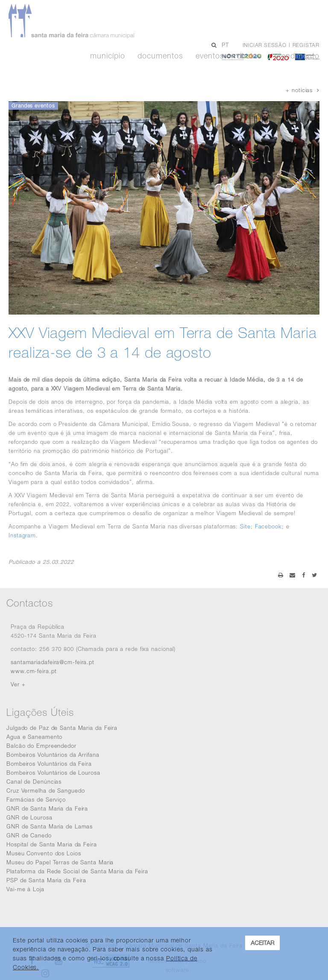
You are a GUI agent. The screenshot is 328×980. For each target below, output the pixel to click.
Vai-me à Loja (25, 889)
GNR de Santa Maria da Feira (47, 808)
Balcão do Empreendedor (41, 746)
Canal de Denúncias (34, 782)
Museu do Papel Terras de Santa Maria (60, 862)
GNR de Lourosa (29, 817)
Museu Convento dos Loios (44, 853)
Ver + (18, 684)
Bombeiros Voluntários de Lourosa (53, 773)
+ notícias (303, 90)
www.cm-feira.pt (34, 671)
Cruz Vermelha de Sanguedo (46, 790)
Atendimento (297, 56)
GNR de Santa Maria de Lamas (50, 826)
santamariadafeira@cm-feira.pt (53, 662)
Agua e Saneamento (34, 737)
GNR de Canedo (29, 835)
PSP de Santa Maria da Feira (46, 880)
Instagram (22, 535)
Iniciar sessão (265, 45)
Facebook (268, 526)
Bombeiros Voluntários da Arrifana (53, 755)
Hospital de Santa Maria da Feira (52, 844)
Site (245, 526)
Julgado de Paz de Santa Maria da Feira (62, 728)
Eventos (210, 56)
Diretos (249, 56)
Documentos (160, 56)
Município (107, 56)
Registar (306, 45)
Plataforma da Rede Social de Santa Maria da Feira (77, 871)
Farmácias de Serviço (36, 799)
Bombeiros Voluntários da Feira (49, 764)
